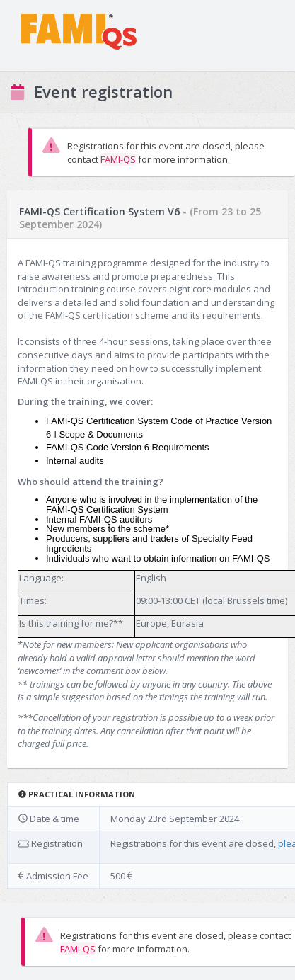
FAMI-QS (118, 159)
